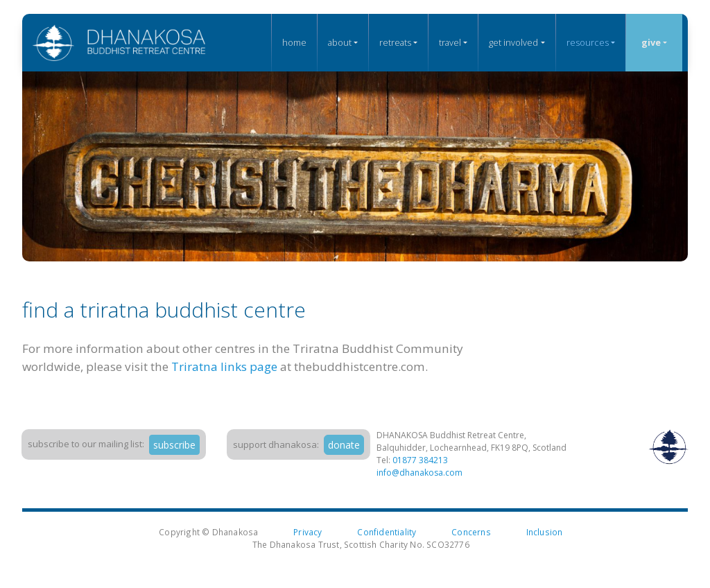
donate (344, 445)
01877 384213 (420, 460)
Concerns (471, 532)
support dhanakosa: (276, 444)
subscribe (174, 445)
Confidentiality (387, 532)
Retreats (395, 42)
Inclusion (545, 532)
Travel (450, 42)
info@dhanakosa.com (419, 473)
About (340, 42)
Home (294, 42)
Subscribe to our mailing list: (86, 444)
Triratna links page (224, 366)
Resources (588, 42)
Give (651, 42)
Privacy (308, 532)
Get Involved (513, 42)
